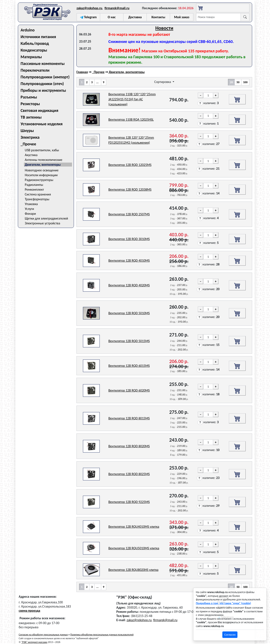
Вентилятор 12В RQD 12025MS (130, 165)
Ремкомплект (34, 189)
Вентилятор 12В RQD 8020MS (129, 446)
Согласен (230, 635)
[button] (200, 103)
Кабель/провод (35, 43)
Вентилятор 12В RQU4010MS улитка (134, 527)
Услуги (29, 209)
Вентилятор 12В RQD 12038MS (130, 189)
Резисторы (30, 104)
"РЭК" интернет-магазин (34, 642)
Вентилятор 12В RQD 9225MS (129, 502)
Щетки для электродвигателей (46, 218)
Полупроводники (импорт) (45, 77)
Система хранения (38, 194)
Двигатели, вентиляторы (43, 165)
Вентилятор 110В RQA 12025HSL (131, 120)
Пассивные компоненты (43, 63)
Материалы (31, 57)
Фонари (30, 214)
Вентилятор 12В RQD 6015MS (129, 366)
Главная (82, 72)
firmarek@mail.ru (117, 8)
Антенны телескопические (44, 160)
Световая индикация (39, 110)
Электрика (30, 137)
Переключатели (35, 70)
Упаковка (31, 204)
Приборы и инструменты (43, 90)
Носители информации (41, 175)
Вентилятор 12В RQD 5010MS (129, 313)
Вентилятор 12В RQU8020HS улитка (133, 570)
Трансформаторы (37, 199)
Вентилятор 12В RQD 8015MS (129, 418)
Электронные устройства (42, 223)
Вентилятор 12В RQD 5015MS (129, 341)
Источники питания (38, 37)
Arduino (28, 30)
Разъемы (29, 97)
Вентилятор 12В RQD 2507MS (129, 214)
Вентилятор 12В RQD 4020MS (129, 285)
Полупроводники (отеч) (42, 84)
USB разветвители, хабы (42, 150)
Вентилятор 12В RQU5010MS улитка (134, 548)
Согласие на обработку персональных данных (43, 635)
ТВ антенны (31, 117)
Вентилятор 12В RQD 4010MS (129, 261)
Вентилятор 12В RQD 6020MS (129, 390)
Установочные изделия (42, 124)
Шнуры (27, 131)
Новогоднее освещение (42, 170)
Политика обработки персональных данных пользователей (102, 635)
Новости (164, 28)
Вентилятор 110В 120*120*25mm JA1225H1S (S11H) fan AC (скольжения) (132, 99)
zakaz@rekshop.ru (89, 8)
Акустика (31, 155)
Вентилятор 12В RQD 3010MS (129, 239)
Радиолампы (34, 185)
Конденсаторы (34, 50)
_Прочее (28, 144)
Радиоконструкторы (39, 180)
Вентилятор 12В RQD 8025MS (129, 474)
